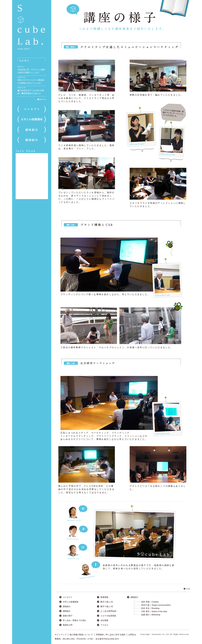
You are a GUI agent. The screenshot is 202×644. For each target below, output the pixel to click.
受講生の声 (68, 625)
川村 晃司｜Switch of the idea (154, 611)
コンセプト (68, 597)
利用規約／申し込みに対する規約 (111, 635)
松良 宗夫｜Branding (150, 608)
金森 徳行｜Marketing (151, 615)
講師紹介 (67, 611)
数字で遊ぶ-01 (107, 602)
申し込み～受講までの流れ (75, 620)
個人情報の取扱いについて (81, 635)
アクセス (104, 625)
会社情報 (104, 620)
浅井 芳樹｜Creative (150, 602)
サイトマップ (61, 635)
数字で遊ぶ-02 (107, 606)
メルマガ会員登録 (108, 616)
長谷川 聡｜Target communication (156, 605)
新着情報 (104, 597)
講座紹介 (67, 606)
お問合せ (132, 635)
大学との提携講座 (71, 602)
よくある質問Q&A (108, 611)
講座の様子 (68, 616)
